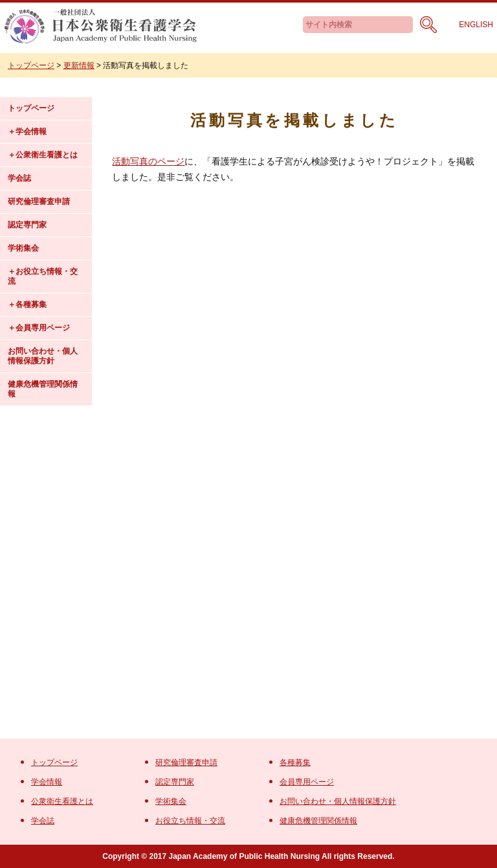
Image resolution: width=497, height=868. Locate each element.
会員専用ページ (43, 328)
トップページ (31, 108)
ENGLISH (476, 25)
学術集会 (23, 248)
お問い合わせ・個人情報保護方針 (43, 356)
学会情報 (31, 131)
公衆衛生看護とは (47, 155)
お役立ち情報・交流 (43, 276)
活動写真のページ (148, 161)
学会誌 (19, 178)
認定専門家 (27, 225)
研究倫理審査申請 (39, 201)
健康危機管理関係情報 (43, 389)
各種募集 (31, 304)
